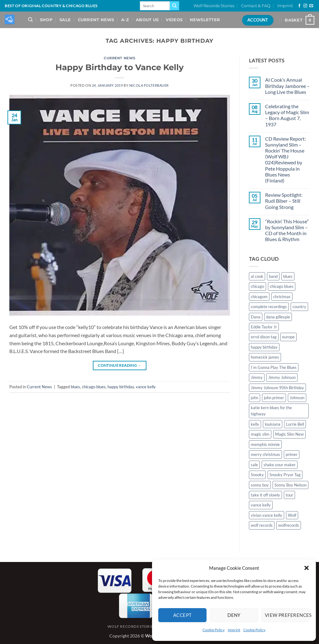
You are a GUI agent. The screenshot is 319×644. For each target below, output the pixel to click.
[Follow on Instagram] (305, 6)
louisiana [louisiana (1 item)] (273, 424)
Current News (96, 20)
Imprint (234, 630)
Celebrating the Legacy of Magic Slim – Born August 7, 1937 (287, 115)
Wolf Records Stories (214, 6)
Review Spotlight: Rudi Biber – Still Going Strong (284, 201)
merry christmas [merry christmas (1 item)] (265, 454)
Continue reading (120, 365)
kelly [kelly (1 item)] (255, 424)
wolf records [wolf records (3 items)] (262, 525)
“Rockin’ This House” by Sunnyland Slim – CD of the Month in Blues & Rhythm (287, 230)
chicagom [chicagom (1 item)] (259, 297)
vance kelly (146, 387)
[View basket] (300, 20)
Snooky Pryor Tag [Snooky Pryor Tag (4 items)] (285, 475)
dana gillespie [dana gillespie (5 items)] (278, 317)
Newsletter (205, 20)
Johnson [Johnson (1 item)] (297, 398)
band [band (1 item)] (273, 276)
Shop (46, 20)
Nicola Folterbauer (149, 85)
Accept (183, 615)
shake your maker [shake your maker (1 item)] (280, 465)
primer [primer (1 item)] (292, 454)
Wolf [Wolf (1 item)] (292, 515)
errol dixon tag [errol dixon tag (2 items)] (264, 337)
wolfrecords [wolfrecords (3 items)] (289, 525)
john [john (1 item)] (255, 398)
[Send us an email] (311, 6)
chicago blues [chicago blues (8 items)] (282, 286)
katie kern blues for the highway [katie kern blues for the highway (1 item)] (271, 411)
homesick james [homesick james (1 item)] (265, 357)
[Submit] (174, 6)
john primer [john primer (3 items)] (274, 398)
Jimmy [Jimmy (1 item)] (257, 377)
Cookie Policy (214, 630)
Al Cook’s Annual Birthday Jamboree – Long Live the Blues (287, 86)
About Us (147, 20)
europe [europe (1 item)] (288, 337)
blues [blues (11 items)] (288, 276)
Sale (65, 20)
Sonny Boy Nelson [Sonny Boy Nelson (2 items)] (290, 485)
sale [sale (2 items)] (254, 465)
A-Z (125, 20)
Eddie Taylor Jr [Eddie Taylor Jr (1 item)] (264, 327)
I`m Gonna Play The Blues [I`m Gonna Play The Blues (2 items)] (274, 367)
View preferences (287, 615)
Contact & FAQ (256, 6)
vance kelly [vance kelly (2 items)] (261, 505)
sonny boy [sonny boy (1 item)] (260, 485)
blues (75, 387)
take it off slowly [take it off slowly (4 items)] (265, 495)
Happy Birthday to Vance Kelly (120, 67)
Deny (234, 615)
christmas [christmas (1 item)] (282, 297)
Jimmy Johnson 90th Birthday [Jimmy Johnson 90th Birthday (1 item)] (277, 388)
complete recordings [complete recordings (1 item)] (269, 307)
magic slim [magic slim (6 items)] (260, 434)
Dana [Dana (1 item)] (256, 317)
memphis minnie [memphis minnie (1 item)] (265, 444)
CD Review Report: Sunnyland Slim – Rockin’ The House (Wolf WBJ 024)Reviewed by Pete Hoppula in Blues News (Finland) (286, 160)
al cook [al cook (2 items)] (257, 276)
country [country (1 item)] (299, 307)
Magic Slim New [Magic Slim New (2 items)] (289, 434)
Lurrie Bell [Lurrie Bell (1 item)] (295, 424)
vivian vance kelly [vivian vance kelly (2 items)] (267, 515)
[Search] (30, 20)
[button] (307, 568)
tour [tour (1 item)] (289, 495)
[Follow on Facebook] (299, 6)
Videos (174, 20)
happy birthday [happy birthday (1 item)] (264, 347)
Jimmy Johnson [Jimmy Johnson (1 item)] (282, 377)
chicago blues (94, 387)
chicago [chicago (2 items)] (257, 286)
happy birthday (121, 387)
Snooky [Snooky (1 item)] (257, 475)
